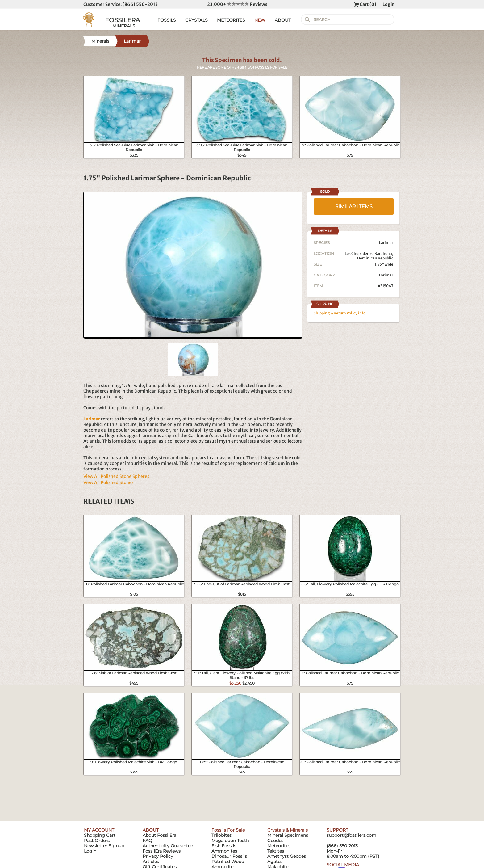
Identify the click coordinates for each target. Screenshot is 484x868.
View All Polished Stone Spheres (116, 476)
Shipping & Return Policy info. (340, 313)
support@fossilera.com (351, 835)
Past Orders (97, 841)
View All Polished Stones (108, 482)
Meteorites (279, 846)
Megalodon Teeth (230, 841)
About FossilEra (159, 835)
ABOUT (283, 20)
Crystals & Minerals (288, 830)
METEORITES (231, 20)
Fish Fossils (224, 846)
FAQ (147, 841)
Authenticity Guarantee (168, 846)
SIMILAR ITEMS (354, 206)
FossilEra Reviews (162, 851)
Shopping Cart (100, 835)
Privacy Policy (158, 856)
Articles (151, 862)
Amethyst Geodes (287, 856)
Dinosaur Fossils (229, 856)
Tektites (276, 851)
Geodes (275, 841)
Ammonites (224, 851)
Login (388, 4)
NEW (260, 20)
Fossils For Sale (228, 830)
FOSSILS (167, 20)
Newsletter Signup (104, 846)
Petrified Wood (228, 862)
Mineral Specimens (288, 835)
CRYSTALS (196, 20)
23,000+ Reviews (237, 4)
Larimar (386, 275)
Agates (275, 862)
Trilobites (221, 835)
